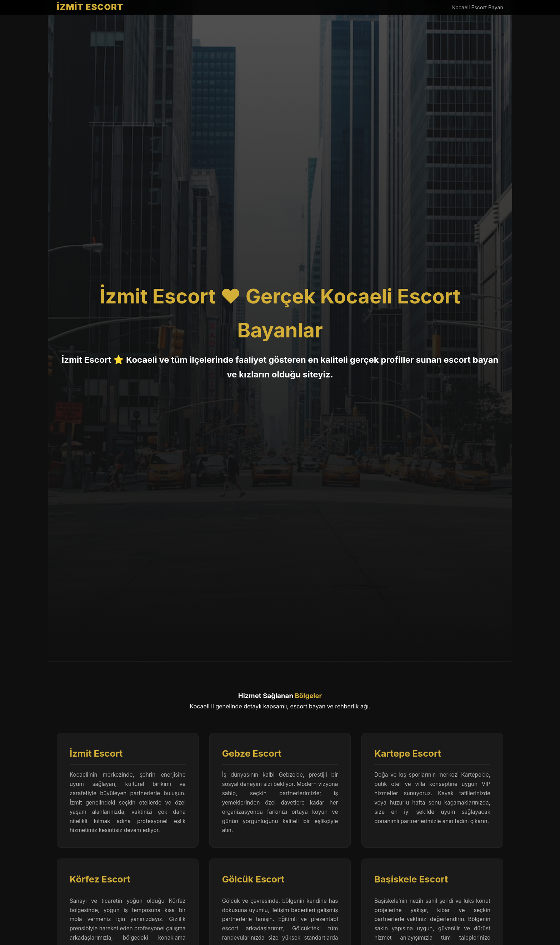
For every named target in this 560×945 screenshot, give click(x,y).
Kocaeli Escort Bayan (478, 7)
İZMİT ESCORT (90, 7)
